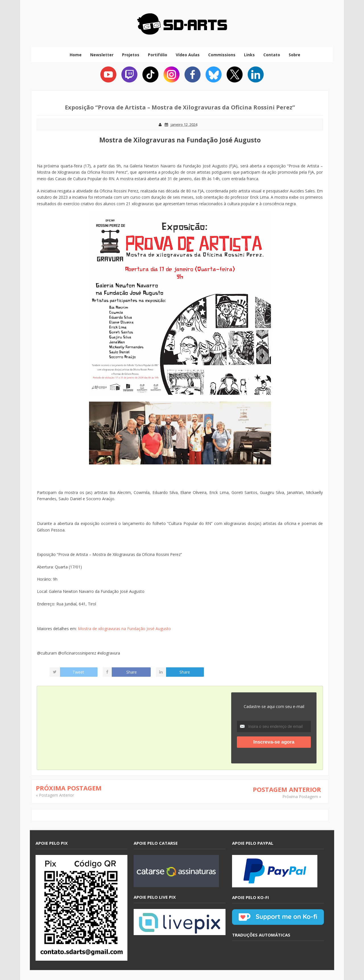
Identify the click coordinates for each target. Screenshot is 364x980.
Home (76, 55)
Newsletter (102, 55)
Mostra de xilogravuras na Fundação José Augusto (124, 629)
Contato (272, 55)
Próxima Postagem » (302, 797)
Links (249, 55)
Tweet (78, 672)
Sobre (294, 55)
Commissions (222, 55)
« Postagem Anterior (55, 795)
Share (132, 672)
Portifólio (158, 55)
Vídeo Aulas (188, 55)
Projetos (131, 55)
